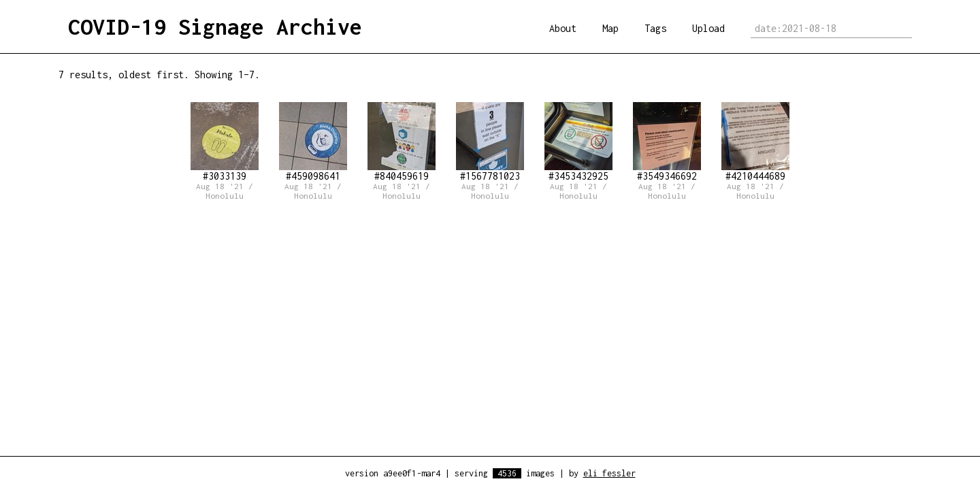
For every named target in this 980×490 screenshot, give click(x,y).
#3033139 (225, 142)
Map (610, 28)
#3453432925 (578, 142)
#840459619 (402, 142)
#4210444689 (755, 142)
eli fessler (609, 473)
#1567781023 (490, 142)
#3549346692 (667, 142)
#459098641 (313, 142)
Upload (708, 28)
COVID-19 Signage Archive (215, 27)
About (563, 28)
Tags (655, 28)
